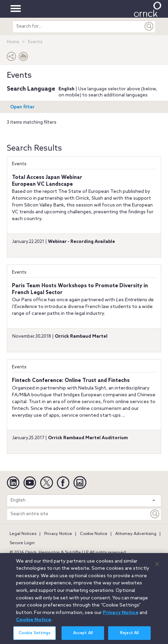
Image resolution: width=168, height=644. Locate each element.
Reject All (129, 636)
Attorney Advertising (136, 534)
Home (13, 42)
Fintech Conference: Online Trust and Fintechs (71, 381)
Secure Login (22, 543)
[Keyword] (155, 514)
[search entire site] (78, 26)
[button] (12, 58)
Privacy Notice (58, 534)
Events (19, 164)
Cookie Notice (94, 534)
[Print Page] (23, 58)
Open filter (22, 107)
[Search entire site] (78, 514)
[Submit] (149, 26)
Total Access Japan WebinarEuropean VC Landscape (47, 181)
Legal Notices (23, 534)
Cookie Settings (35, 636)
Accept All (83, 636)
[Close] (157, 567)
